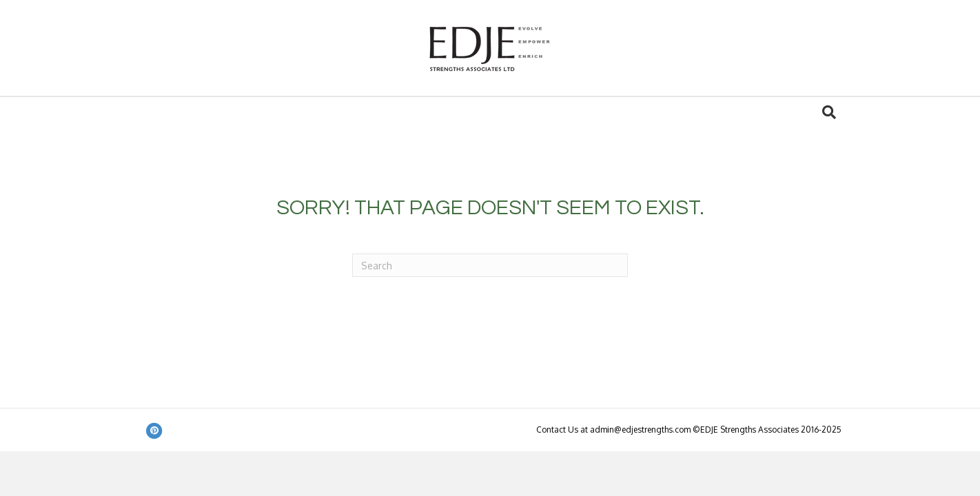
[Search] (829, 112)
